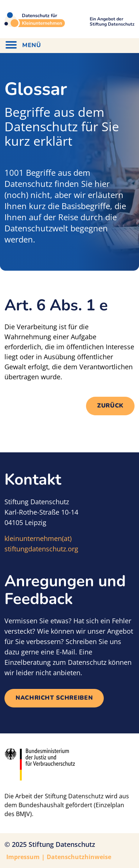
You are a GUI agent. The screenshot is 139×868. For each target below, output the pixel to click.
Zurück (110, 406)
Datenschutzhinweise (79, 857)
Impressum (23, 857)
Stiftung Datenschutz (62, 844)
